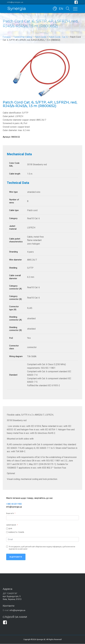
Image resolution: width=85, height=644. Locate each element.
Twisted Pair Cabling (23, 37)
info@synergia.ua (15, 2)
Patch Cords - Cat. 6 (59, 37)
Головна (7, 37)
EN (61, 9)
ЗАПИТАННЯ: (11, 525)
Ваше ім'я (10, 513)
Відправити (16, 557)
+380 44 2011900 (15, 504)
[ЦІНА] (7, 529)
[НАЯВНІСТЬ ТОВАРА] (7, 532)
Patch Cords (41, 37)
